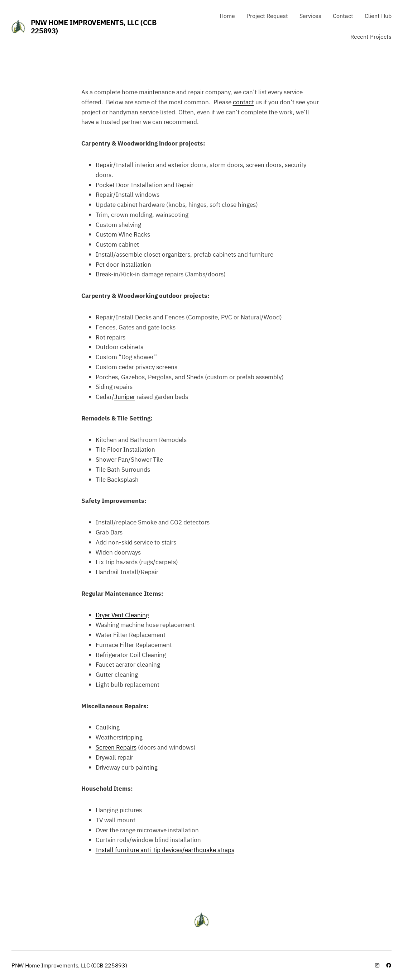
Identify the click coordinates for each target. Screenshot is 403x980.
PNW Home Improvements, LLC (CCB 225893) (94, 27)
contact (243, 102)
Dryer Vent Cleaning (122, 615)
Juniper (125, 397)
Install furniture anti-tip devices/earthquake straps (165, 850)
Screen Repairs (116, 747)
